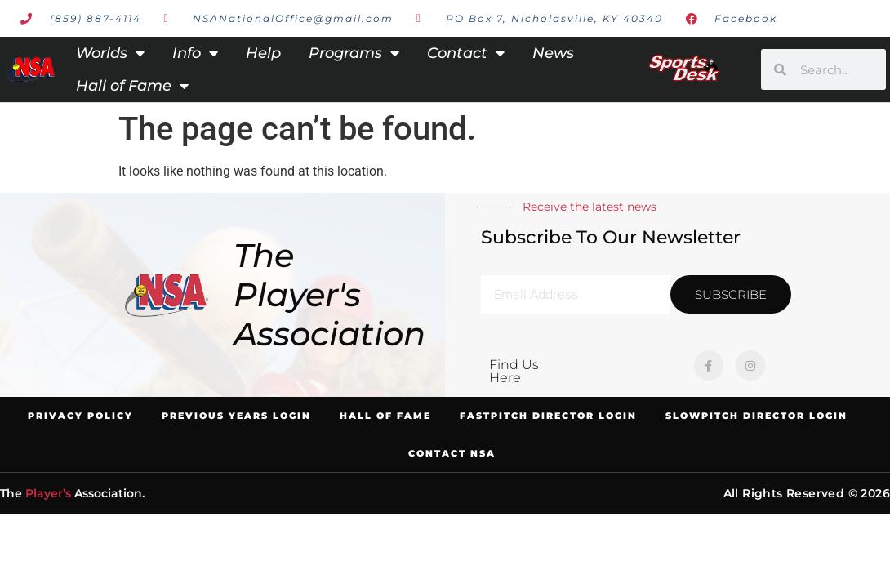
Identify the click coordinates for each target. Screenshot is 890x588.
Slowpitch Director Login (756, 416)
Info (195, 53)
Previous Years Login (236, 416)
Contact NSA (452, 453)
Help (263, 53)
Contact (466, 53)
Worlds (110, 53)
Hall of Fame (132, 86)
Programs (354, 53)
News (553, 53)
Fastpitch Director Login (548, 416)
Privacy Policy (80, 416)
